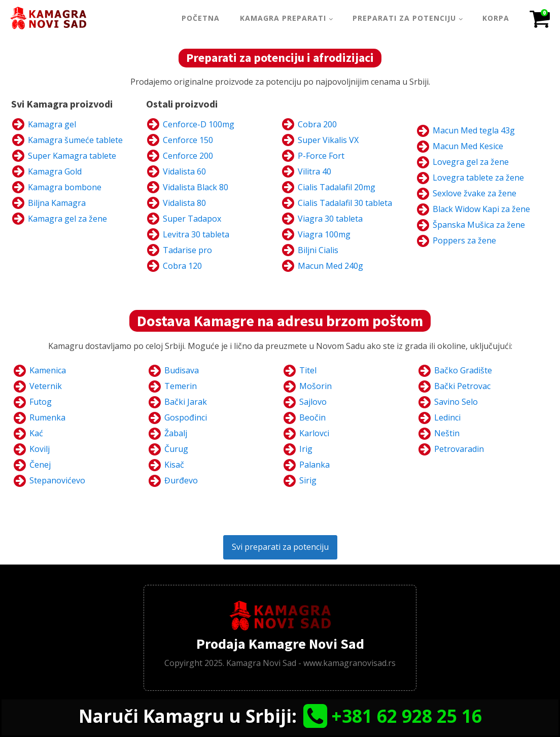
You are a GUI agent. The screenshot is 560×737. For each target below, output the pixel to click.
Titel (308, 370)
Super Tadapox (192, 219)
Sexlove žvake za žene (475, 193)
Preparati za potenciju (404, 18)
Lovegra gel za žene (471, 162)
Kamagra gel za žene (67, 219)
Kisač (174, 465)
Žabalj (176, 433)
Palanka (314, 465)
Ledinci (447, 417)
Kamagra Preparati (283, 18)
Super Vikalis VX (328, 140)
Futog (41, 402)
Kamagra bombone (65, 187)
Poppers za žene (464, 240)
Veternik (46, 386)
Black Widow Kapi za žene (481, 209)
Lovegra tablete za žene (478, 178)
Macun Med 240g (330, 266)
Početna (201, 18)
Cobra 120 (182, 266)
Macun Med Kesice (468, 146)
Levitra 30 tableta (196, 234)
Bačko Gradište (463, 370)
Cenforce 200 (188, 156)
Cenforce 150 (188, 140)
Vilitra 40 (314, 171)
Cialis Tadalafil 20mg (337, 187)
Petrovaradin (459, 449)
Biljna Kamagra (57, 203)
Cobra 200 (317, 124)
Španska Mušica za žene (479, 225)
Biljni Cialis (318, 250)
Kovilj (40, 449)
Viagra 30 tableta (330, 219)
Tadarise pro (187, 250)
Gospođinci (186, 417)
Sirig (308, 480)
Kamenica (48, 370)
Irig (306, 449)
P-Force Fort (321, 156)
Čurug (176, 449)
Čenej (40, 465)
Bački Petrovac (462, 386)
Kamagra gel (52, 124)
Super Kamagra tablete (72, 156)
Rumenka (47, 417)
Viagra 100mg (324, 234)
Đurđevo (181, 480)
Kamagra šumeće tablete (75, 140)
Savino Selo (456, 402)
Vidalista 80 (184, 203)
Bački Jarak (186, 402)
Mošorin (316, 386)
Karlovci (314, 433)
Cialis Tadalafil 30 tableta (345, 203)
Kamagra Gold (55, 171)
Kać (36, 433)
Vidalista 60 (184, 171)
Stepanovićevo (57, 480)
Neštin (447, 433)
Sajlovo (313, 402)
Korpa (496, 18)
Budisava (182, 370)
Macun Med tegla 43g (474, 130)
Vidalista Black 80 (196, 187)
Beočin (312, 417)
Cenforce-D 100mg (199, 124)
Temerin (181, 386)
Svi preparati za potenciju (280, 547)
